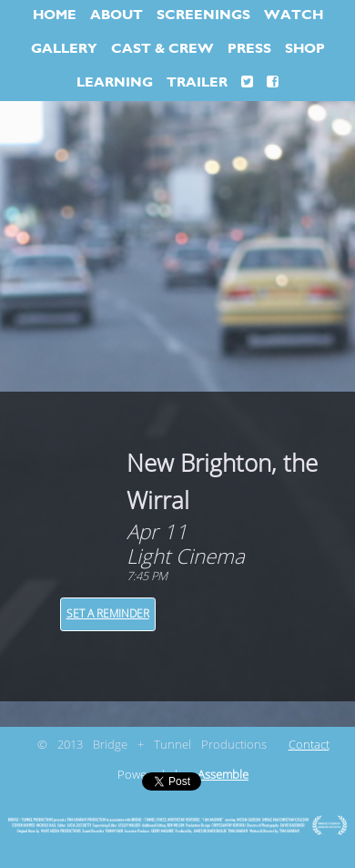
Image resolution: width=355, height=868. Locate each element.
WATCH (294, 15)
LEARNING (115, 82)
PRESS (249, 49)
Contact (309, 745)
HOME (55, 15)
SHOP (305, 49)
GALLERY (64, 49)
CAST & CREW (162, 49)
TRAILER (197, 82)
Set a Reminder (108, 614)
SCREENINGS (203, 15)
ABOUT (117, 15)
